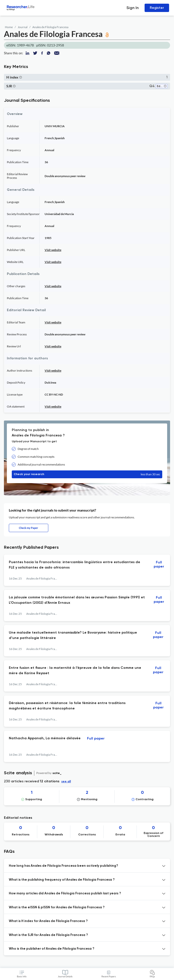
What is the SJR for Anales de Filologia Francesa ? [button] (48, 935)
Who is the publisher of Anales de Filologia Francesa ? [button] (52, 949)
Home (9, 27)
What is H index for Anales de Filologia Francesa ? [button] (48, 921)
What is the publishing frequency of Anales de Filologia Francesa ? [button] (62, 880)
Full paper (159, 564)
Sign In (133, 8)
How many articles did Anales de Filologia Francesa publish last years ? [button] (65, 894)
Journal (23, 27)
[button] (21, 77)
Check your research (87, 474)
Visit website (53, 250)
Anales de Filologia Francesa (50, 27)
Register (157, 8)
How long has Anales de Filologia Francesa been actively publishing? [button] (63, 866)
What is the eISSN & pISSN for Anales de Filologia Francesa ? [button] (57, 907)
